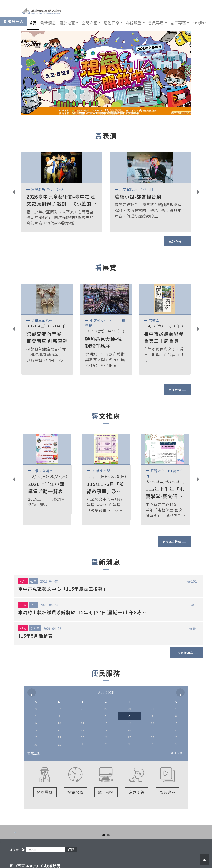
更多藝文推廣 (172, 541)
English (200, 23)
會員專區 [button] (156, 23)
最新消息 (48, 23)
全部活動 (177, 753)
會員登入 (16, 21)
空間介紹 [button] (90, 23)
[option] (62, 192)
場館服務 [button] (134, 23)
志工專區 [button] (178, 23)
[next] (180, 693)
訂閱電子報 (17, 859)
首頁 (33, 23)
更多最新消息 (184, 653)
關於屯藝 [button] (67, 23)
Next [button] (201, 193)
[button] (34, 73)
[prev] (32, 693)
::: (1, 851)
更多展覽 (175, 390)
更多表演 (175, 241)
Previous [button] (17, 193)
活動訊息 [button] (112, 23)
